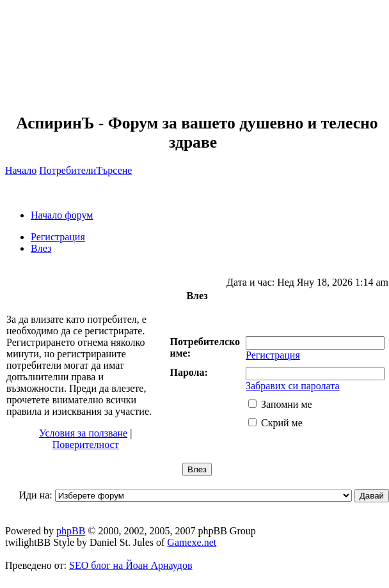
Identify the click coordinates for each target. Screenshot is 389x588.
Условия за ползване (83, 433)
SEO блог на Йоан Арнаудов (131, 565)
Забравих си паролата (293, 386)
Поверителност (86, 445)
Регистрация (58, 237)
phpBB (71, 531)
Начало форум (62, 215)
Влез (41, 248)
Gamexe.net (192, 542)
